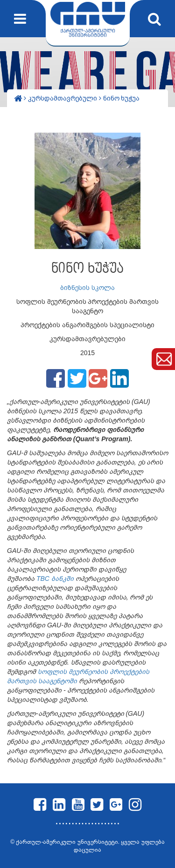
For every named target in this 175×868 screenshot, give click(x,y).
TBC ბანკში (54, 579)
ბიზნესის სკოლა (87, 288)
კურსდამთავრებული (63, 98)
